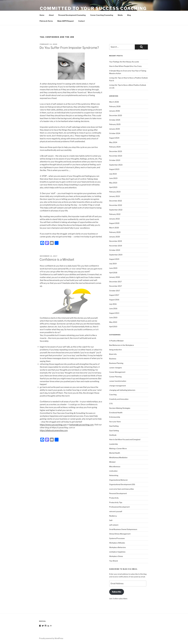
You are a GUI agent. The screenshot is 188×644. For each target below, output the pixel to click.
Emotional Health (116, 413)
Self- (111, 520)
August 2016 (114, 300)
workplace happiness (117, 552)
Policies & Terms (46, 21)
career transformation (118, 381)
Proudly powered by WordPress (51, 638)
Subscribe (117, 592)
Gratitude (113, 435)
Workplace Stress (116, 556)
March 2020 (114, 228)
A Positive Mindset (116, 341)
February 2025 (115, 124)
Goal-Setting (114, 431)
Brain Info (113, 354)
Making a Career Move (118, 448)
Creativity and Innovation (119, 399)
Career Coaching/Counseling (102, 15)
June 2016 (113, 308)
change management (117, 386)
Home (42, 15)
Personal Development (118, 493)
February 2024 (115, 147)
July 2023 (113, 174)
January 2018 (114, 277)
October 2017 (115, 291)
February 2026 (115, 106)
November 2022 (116, 205)
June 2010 (113, 317)
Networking (114, 475)
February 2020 (115, 232)
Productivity (114, 498)
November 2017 (116, 286)
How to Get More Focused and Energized (125, 439)
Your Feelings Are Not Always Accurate (124, 62)
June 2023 (113, 178)
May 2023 (113, 183)
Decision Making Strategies (120, 408)
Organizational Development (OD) (122, 484)
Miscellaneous (115, 466)
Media (120, 15)
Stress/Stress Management (120, 534)
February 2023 (115, 192)
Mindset (112, 462)
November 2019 (116, 246)
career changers (116, 368)
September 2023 (116, 165)
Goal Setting (114, 426)
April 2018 (113, 273)
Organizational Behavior (118, 480)
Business (113, 359)
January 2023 (115, 196)
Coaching (113, 395)
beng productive (115, 350)
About (51, 15)
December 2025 (116, 115)
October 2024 (115, 133)
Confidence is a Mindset (57, 259)
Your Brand (113, 561)
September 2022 (116, 210)
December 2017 (115, 282)
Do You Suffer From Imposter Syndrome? (69, 48)
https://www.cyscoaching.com (53, 425)
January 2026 (115, 111)
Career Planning (115, 377)
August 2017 (114, 295)
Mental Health (115, 453)
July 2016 (113, 304)
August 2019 (114, 259)
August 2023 (114, 169)
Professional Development (119, 507)
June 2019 (113, 268)
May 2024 (113, 142)
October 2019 (115, 250)
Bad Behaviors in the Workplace (122, 345)
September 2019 (116, 255)
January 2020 (115, 237)
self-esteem (114, 525)
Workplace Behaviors (117, 547)
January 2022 (114, 219)
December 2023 (116, 151)
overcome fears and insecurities (122, 489)
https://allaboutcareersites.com (54, 430)
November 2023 (116, 156)
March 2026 (114, 102)
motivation (113, 471)
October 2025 (115, 120)
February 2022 (115, 214)
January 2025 (115, 129)
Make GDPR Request (66, 21)
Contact (82, 21)
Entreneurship (115, 417)
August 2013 (114, 313)
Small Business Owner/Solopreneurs (123, 529)
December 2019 (116, 241)
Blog (129, 15)
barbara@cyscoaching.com (81, 425)
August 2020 (114, 223)
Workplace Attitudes (117, 543)
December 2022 (116, 201)
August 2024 (114, 138)
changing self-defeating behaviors (122, 390)
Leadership (113, 444)
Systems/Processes (117, 538)
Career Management (117, 372)
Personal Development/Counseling (72, 15)
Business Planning (116, 363)
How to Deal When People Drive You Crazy (125, 66)
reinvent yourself (116, 511)
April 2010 (113, 327)
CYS (111, 404)
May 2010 (113, 322)
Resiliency (113, 516)
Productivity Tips (116, 502)
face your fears (115, 422)
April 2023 (113, 187)
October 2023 (115, 160)
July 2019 (113, 264)
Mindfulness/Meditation (118, 457)
